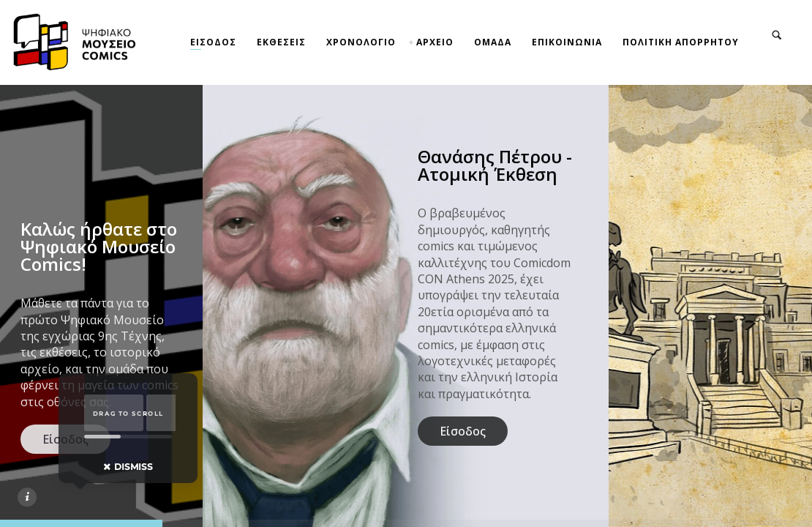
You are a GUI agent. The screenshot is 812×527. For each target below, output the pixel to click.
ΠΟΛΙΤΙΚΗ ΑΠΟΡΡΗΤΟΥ (681, 42)
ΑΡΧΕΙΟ (435, 42)
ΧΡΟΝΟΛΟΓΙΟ (361, 42)
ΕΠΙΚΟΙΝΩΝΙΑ (567, 42)
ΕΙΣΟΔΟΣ (213, 42)
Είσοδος (463, 431)
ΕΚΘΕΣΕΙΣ (281, 42)
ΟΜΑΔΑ (493, 42)
